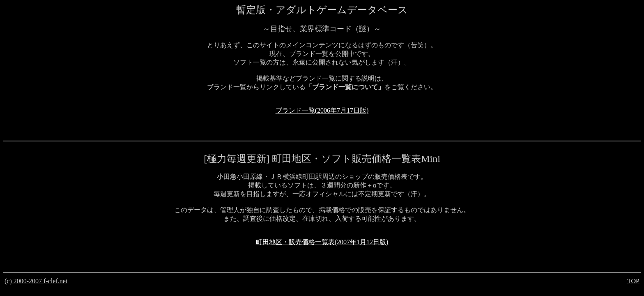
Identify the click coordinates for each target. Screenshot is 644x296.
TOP (633, 281)
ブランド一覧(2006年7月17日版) (322, 110)
